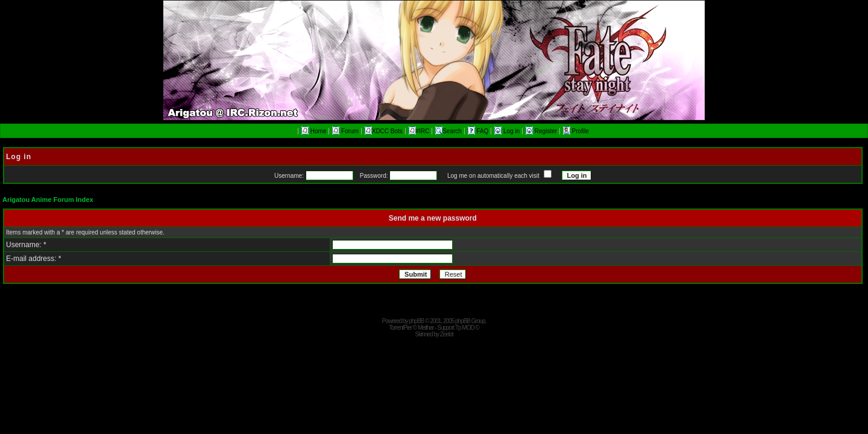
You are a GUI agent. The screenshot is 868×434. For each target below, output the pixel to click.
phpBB (416, 321)
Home (314, 131)
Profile (576, 131)
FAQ (479, 131)
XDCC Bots (384, 131)
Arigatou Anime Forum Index (48, 200)
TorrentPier (400, 328)
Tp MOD (465, 328)
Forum (345, 131)
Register (542, 131)
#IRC (419, 131)
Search (448, 131)
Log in (508, 131)
